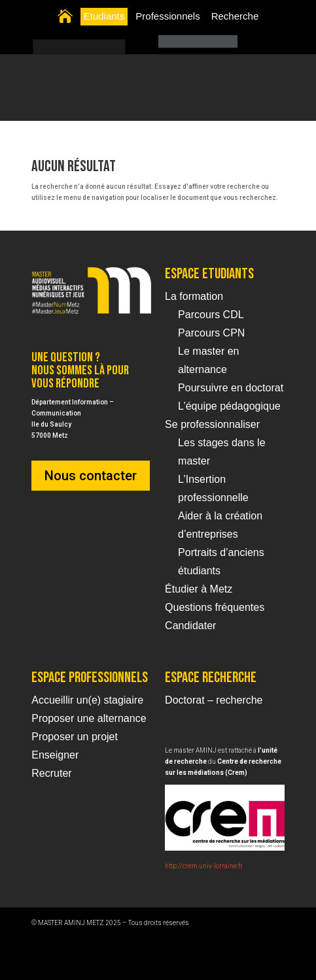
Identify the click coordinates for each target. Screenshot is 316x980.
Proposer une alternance (89, 718)
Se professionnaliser (212, 424)
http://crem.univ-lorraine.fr (204, 866)
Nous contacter (91, 476)
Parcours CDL (211, 315)
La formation (194, 296)
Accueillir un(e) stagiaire (87, 700)
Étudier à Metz (199, 589)
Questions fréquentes (215, 607)
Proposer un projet (75, 737)
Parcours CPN (211, 333)
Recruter (51, 773)
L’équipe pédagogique (229, 406)
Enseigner (55, 755)
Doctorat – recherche (214, 700)
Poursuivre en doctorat (231, 388)
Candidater (190, 626)
